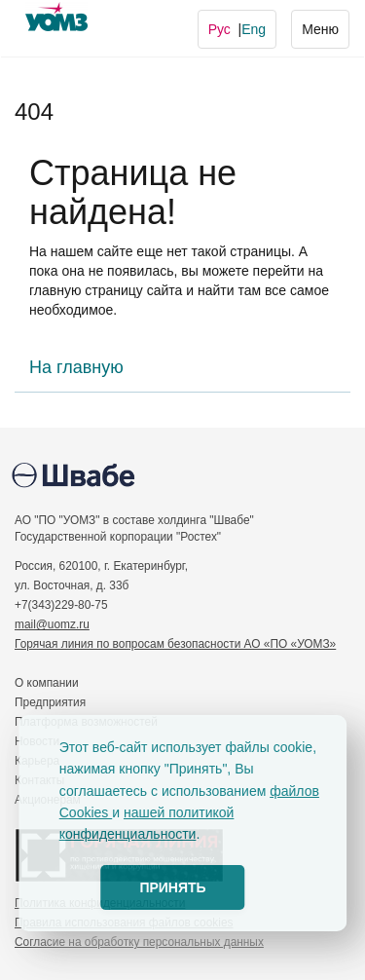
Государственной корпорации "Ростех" (118, 537)
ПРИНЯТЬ (172, 887)
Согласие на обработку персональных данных (139, 942)
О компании (47, 683)
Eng (254, 29)
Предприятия (50, 702)
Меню (320, 28)
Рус (219, 29)
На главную (76, 367)
